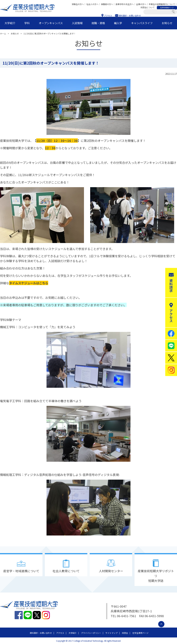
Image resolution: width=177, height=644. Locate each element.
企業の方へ (141, 4)
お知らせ (167, 23)
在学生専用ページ (140, 633)
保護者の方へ (107, 4)
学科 (27, 23)
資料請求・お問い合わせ (130, 16)
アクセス (108, 16)
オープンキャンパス (51, 23)
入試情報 (77, 23)
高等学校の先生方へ (125, 4)
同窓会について (148, 7)
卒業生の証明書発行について (162, 4)
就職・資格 (98, 23)
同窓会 (125, 633)
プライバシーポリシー (91, 633)
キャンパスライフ (142, 23)
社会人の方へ (92, 4)
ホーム (3, 33)
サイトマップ (112, 633)
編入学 (118, 23)
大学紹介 (10, 23)
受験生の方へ (78, 4)
